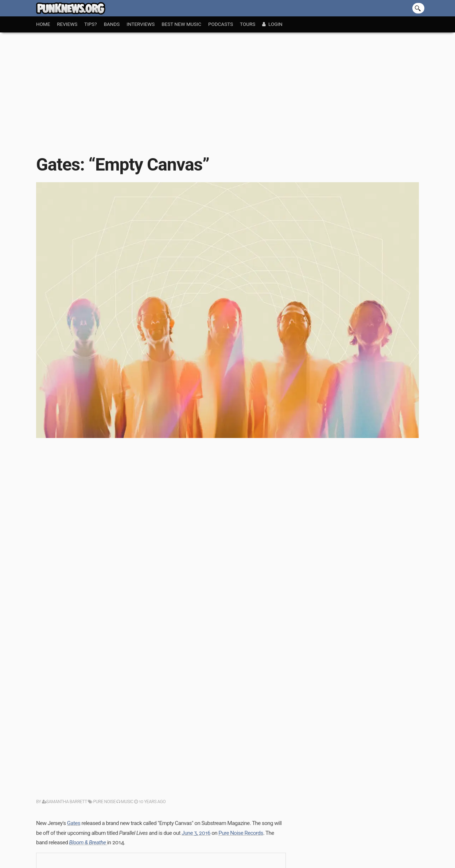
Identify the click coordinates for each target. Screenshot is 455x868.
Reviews (67, 24)
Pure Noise (102, 802)
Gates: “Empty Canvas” (123, 165)
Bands (112, 24)
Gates (74, 823)
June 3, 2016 (196, 833)
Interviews (141, 24)
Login (272, 24)
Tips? (91, 24)
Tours (248, 24)
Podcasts (221, 24)
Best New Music (181, 24)
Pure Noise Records (241, 833)
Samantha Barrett (65, 802)
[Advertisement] (227, 87)
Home (43, 24)
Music (125, 802)
